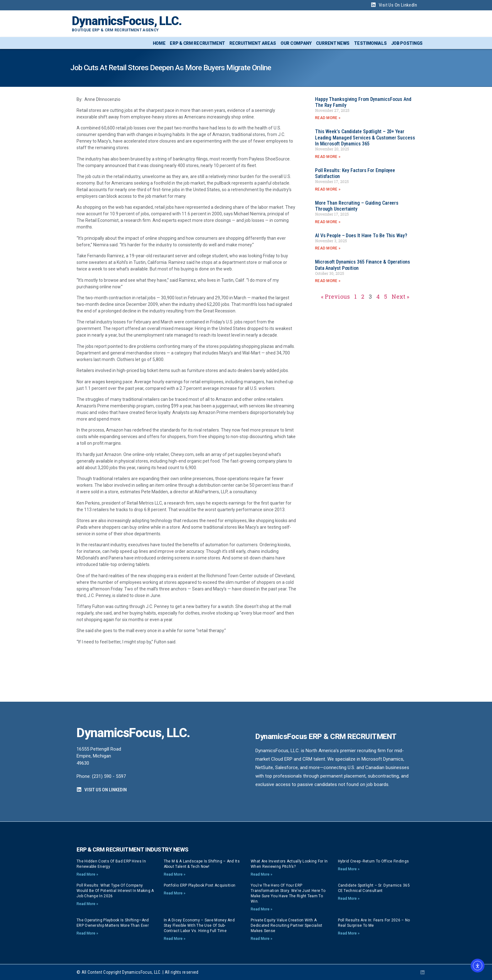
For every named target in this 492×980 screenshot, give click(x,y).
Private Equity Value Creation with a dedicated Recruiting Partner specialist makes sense (287, 925)
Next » (400, 296)
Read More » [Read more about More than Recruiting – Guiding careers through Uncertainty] (328, 222)
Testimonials (370, 43)
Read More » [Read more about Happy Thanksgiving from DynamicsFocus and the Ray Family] (328, 118)
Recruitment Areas (253, 43)
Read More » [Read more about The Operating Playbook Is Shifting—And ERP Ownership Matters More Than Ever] (87, 933)
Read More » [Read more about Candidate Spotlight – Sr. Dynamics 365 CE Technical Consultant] (349, 899)
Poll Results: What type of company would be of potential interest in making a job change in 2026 (115, 891)
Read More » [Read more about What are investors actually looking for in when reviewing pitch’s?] (262, 874)
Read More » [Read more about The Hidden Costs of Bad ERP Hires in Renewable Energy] (87, 874)
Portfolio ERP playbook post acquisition (200, 885)
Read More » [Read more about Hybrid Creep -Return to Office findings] (349, 869)
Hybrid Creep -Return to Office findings (374, 861)
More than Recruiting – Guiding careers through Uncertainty (357, 206)
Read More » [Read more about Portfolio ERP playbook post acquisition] (175, 893)
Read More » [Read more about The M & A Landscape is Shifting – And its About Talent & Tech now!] (175, 874)
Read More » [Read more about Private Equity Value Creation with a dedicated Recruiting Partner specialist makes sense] (262, 939)
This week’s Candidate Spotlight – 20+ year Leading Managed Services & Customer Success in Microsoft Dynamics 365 (365, 137)
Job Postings (407, 43)
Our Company (296, 43)
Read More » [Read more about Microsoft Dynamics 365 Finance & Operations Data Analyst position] (328, 281)
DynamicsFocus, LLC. (127, 21)
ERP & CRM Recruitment (197, 43)
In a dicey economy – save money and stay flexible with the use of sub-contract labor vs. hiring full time (199, 925)
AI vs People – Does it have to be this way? (361, 236)
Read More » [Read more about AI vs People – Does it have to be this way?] (328, 248)
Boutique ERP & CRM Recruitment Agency (115, 30)
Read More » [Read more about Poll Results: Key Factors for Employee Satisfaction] (328, 189)
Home (159, 43)
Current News (333, 43)
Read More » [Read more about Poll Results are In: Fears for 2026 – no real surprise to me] (349, 933)
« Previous (335, 296)
